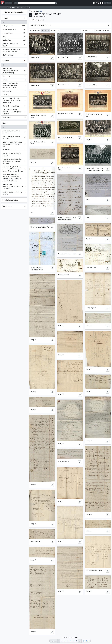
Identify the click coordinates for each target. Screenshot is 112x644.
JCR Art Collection (14, 55)
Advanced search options (41, 25)
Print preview (35, 30)
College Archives (14, 26)
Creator (6, 61)
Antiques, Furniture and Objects (14, 45)
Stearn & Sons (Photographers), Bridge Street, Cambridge (14, 71)
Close (40, 11)
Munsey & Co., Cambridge (14, 106)
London (14, 80)
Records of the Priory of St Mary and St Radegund (14, 50)
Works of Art (14, 41)
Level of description (10, 200)
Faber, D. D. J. (14, 77)
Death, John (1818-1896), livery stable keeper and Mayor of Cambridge (14, 161)
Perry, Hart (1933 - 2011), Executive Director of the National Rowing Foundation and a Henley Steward (14, 178)
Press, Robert (14, 91)
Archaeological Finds (14, 30)
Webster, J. (14, 95)
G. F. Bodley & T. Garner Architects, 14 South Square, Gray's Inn (14, 112)
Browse (8, 3)
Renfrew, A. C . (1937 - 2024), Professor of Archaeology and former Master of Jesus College (14, 169)
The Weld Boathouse (14, 150)
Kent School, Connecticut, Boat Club (14, 132)
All (3, 22)
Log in (107, 3)
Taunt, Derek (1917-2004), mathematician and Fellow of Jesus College (14, 100)
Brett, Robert (14, 118)
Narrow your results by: (14, 12)
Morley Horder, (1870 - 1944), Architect (14, 193)
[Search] (36, 3)
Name (5, 123)
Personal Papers (14, 33)
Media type (7, 206)
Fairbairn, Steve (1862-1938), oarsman (14, 154)
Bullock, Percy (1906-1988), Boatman (14, 137)
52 (83, 641)
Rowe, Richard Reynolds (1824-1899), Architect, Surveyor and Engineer (14, 85)
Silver (14, 37)
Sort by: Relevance (87, 30)
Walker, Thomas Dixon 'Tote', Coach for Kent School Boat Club (14, 144)
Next (88, 641)
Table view (55, 30)
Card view (46, 30)
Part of (5, 18)
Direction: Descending (102, 30)
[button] (94, 3)
